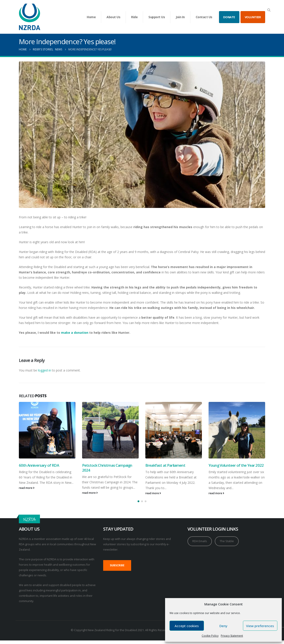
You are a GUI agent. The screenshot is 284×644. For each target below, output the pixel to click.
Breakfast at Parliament (165, 465)
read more (27, 488)
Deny (223, 626)
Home (91, 17)
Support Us (157, 17)
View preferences (260, 626)
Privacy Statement (232, 636)
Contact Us (204, 17)
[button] (269, 10)
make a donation (75, 333)
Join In (180, 17)
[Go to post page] (47, 430)
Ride (134, 17)
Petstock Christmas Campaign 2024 (107, 468)
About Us (113, 17)
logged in (44, 370)
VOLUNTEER (253, 17)
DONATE (229, 17)
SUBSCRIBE (117, 565)
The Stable (227, 541)
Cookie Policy (210, 636)
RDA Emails (200, 541)
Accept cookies (187, 626)
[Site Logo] (30, 17)
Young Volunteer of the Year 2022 (236, 465)
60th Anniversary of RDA (39, 465)
